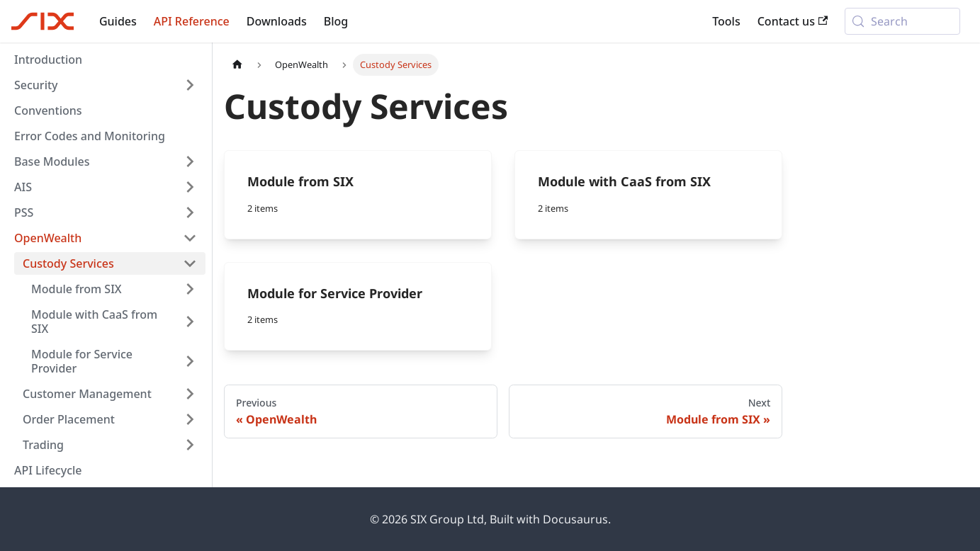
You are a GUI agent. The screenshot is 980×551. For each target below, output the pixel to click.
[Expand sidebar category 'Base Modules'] (190, 161)
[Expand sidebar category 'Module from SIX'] (190, 289)
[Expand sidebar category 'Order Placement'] (190, 419)
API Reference (192, 21)
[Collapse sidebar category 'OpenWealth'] (190, 238)
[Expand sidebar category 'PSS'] (190, 212)
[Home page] (237, 65)
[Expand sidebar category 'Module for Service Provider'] (190, 361)
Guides (118, 21)
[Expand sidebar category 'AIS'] (190, 187)
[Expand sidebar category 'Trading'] (190, 445)
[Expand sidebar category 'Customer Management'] (190, 394)
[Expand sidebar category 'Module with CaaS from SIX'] (190, 322)
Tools (726, 21)
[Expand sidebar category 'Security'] (190, 85)
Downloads (277, 21)
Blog (336, 21)
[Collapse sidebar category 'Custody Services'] (190, 263)
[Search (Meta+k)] (902, 21)
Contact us (793, 21)
